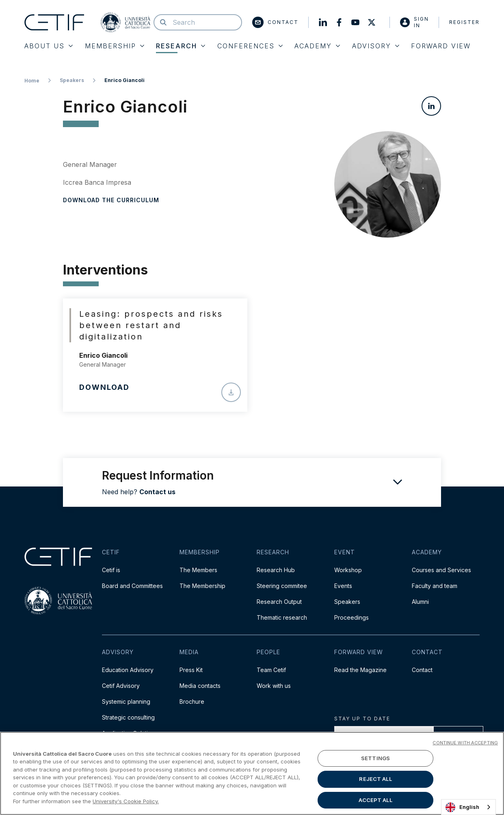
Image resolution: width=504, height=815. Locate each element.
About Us (49, 46)
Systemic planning (126, 702)
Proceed (458, 736)
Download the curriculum (111, 200)
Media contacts (200, 686)
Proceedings (352, 617)
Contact (275, 22)
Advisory (376, 46)
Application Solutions (130, 733)
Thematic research (282, 617)
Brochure (192, 702)
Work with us (274, 686)
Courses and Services (441, 570)
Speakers (72, 80)
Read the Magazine (360, 670)
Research (181, 46)
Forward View (441, 46)
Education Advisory (128, 670)
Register (464, 22)
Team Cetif (271, 670)
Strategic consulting (128, 717)
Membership (115, 46)
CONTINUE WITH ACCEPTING (465, 773)
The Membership (202, 586)
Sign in (414, 22)
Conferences (250, 46)
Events (343, 586)
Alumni (420, 602)
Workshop (348, 570)
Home (32, 81)
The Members (198, 570)
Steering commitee (282, 586)
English (462, 807)
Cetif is (111, 570)
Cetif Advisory (121, 686)
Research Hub (276, 570)
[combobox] (468, 807)
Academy (317, 46)
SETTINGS (375, 788)
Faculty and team (435, 586)
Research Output (279, 602)
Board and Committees (132, 586)
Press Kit (191, 670)
